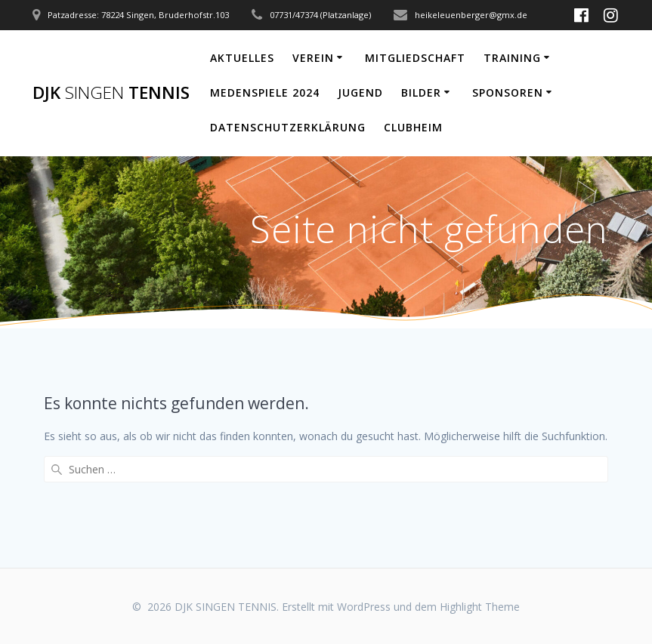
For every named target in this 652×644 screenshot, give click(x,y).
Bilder (421, 92)
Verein (313, 58)
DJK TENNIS (111, 93)
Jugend (360, 92)
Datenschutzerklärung (288, 127)
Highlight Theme (480, 607)
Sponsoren (508, 92)
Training (512, 58)
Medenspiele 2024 (265, 92)
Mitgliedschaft (415, 58)
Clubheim (413, 127)
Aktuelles (242, 58)
